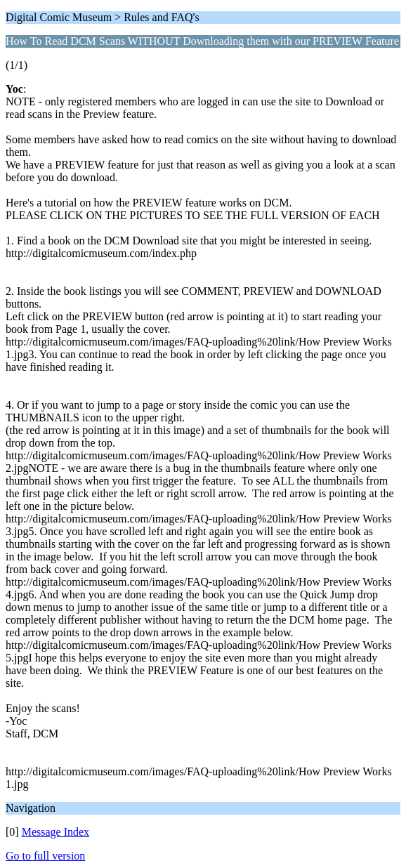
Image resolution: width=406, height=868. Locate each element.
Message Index (55, 832)
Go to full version (45, 856)
